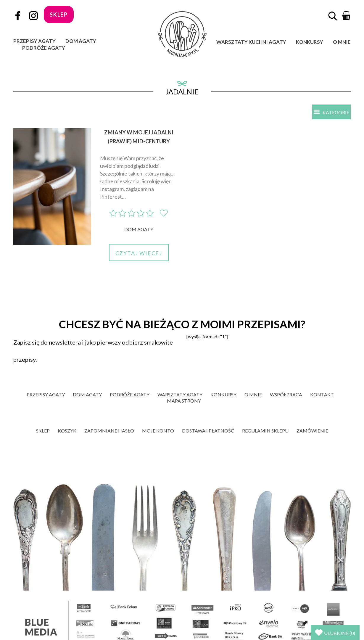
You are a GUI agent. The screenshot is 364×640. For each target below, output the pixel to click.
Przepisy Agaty (34, 41)
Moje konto (158, 431)
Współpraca (286, 394)
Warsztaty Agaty (180, 394)
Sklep (43, 431)
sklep (59, 15)
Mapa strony (184, 401)
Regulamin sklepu (265, 431)
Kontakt (322, 394)
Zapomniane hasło (109, 431)
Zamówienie (312, 431)
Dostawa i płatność (208, 431)
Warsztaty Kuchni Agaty (251, 42)
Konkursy (310, 42)
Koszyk (67, 431)
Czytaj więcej (139, 253)
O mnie (342, 42)
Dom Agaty (81, 41)
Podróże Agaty (44, 48)
